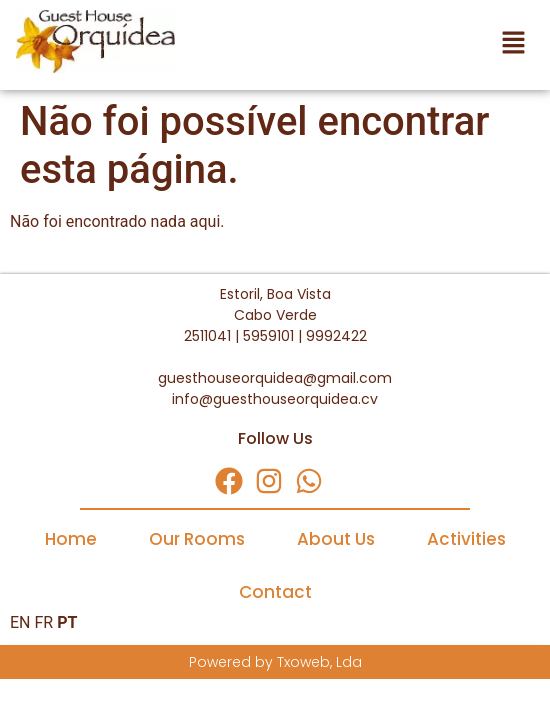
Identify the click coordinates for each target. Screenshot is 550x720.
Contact (275, 592)
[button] (364, 45)
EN (20, 622)
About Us (336, 539)
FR (43, 622)
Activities (466, 539)
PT (67, 622)
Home (71, 539)
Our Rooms (197, 539)
